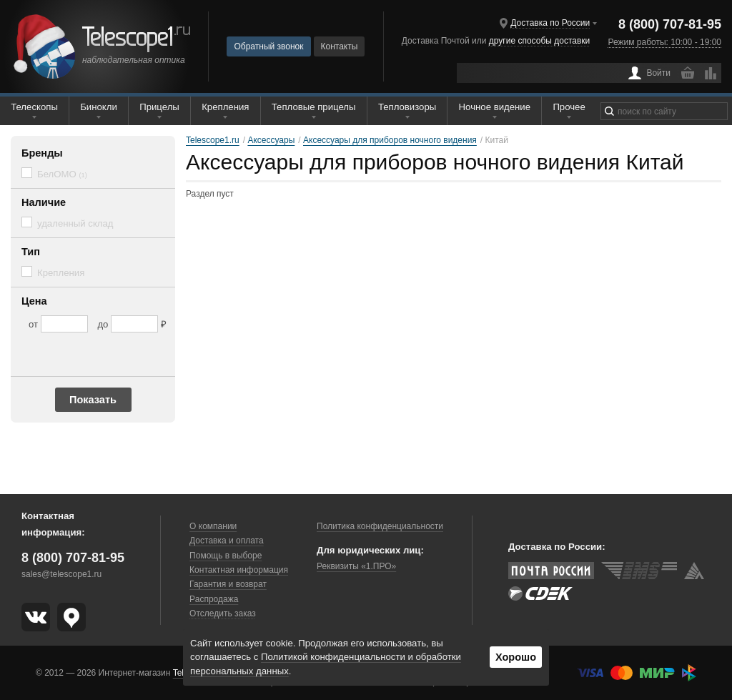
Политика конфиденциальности (380, 526)
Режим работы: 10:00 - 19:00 (665, 42)
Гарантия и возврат (228, 584)
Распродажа (214, 599)
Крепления (225, 107)
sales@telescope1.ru (61, 574)
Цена (34, 301)
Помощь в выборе (226, 556)
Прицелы (159, 107)
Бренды (42, 153)
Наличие (44, 202)
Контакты (340, 46)
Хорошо (516, 657)
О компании (213, 526)
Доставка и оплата (227, 541)
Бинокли (99, 107)
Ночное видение (495, 107)
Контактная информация (239, 570)
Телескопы (34, 107)
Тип (31, 252)
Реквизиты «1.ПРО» (356, 566)
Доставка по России (550, 23)
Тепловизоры (407, 107)
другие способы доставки (539, 41)
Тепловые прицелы (314, 107)
